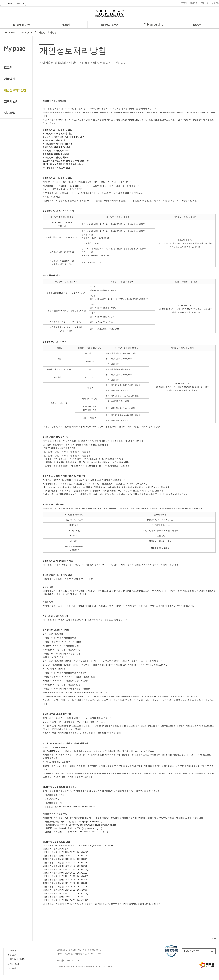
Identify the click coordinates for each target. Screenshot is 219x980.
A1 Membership (153, 25)
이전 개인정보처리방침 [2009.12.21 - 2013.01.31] (65, 897)
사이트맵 (9, 113)
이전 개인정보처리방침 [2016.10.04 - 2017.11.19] (65, 887)
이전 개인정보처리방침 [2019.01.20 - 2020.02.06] (65, 863)
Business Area (22, 25)
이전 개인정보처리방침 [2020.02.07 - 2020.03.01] (65, 859)
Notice (197, 25)
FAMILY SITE (192, 951)
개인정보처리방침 (15, 90)
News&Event (109, 25)
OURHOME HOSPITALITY (109, 14)
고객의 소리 (11, 102)
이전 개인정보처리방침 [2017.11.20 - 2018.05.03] (65, 883)
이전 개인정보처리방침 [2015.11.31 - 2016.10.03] (65, 890)
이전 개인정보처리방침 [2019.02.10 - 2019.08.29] (65, 876)
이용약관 (9, 79)
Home (12, 32)
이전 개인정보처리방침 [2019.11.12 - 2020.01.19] (65, 869)
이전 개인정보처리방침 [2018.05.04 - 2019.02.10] (65, 880)
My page (25, 32)
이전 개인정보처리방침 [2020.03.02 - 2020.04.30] (65, 856)
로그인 (8, 68)
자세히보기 (74, 550)
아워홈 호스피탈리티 (15, 3)
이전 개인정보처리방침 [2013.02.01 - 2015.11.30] (65, 893)
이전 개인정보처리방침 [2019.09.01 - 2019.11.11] (65, 873)
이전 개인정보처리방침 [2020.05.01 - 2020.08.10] (65, 852)
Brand (66, 25)
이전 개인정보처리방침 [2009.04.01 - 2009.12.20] (65, 900)
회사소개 (12, 950)
